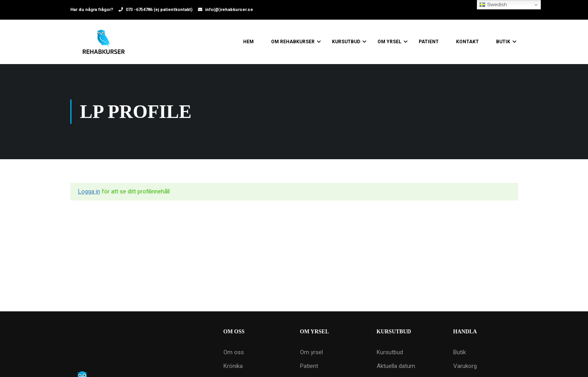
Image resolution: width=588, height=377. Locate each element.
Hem (248, 42)
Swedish (493, 5)
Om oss (234, 352)
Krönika (233, 366)
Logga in (89, 191)
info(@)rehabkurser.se (229, 10)
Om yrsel (389, 42)
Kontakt (467, 42)
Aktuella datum (396, 366)
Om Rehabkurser (293, 42)
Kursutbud (346, 42)
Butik (503, 42)
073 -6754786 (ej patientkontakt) (159, 10)
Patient (429, 42)
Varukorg (465, 366)
